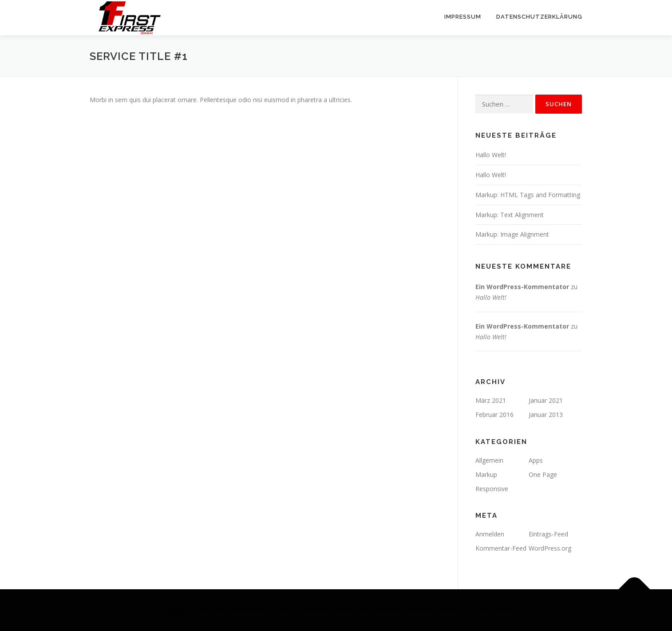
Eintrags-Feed (548, 534)
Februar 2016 (494, 415)
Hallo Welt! (491, 155)
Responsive (492, 489)
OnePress (421, 610)
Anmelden (490, 534)
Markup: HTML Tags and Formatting (528, 195)
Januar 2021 (546, 400)
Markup (486, 474)
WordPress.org (550, 548)
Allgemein (489, 460)
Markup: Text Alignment (510, 215)
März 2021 (491, 400)
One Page (543, 474)
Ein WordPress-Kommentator (522, 287)
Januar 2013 (546, 415)
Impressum (463, 17)
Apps (536, 460)
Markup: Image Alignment (512, 234)
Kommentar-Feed (501, 548)
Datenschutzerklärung (539, 17)
